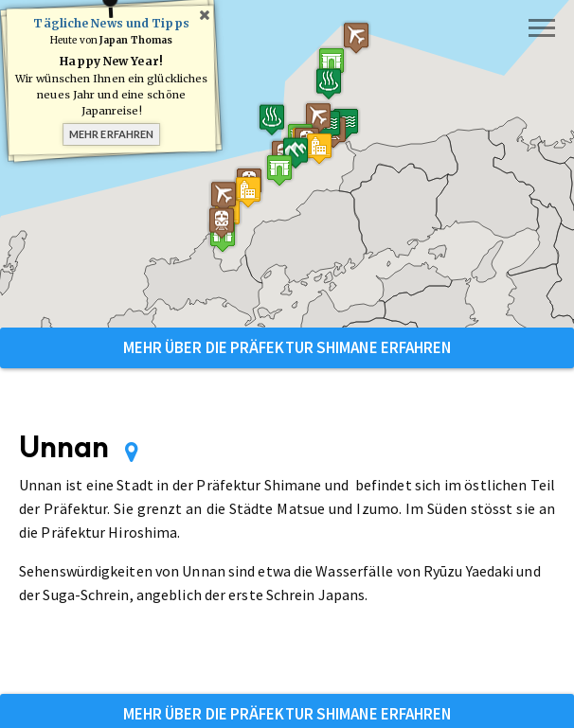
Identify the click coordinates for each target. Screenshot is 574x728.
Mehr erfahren (111, 134)
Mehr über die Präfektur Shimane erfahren (287, 347)
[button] (325, 68)
